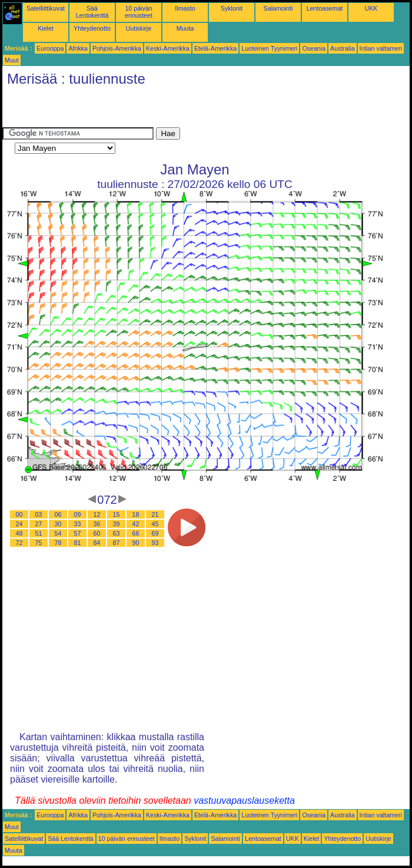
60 (97, 533)
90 (136, 543)
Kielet (46, 28)
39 (117, 524)
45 (155, 524)
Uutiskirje (139, 28)
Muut (12, 60)
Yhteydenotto (92, 28)
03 (39, 514)
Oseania (314, 48)
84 (97, 543)
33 (78, 524)
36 (97, 524)
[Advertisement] (140, 110)
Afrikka (78, 48)
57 (78, 533)
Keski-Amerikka (168, 48)
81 (78, 543)
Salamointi (278, 8)
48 (19, 533)
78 (58, 543)
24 (19, 524)
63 (117, 533)
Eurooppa (50, 48)
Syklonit (232, 8)
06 (58, 514)
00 (19, 514)
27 (39, 524)
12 (97, 514)
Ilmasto (185, 8)
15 (117, 514)
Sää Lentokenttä (92, 12)
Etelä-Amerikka (215, 48)
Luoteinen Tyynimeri (269, 48)
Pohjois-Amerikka (117, 48)
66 (136, 533)
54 (58, 533)
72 (19, 543)
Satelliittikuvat (46, 8)
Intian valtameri (381, 48)
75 (39, 543)
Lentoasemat (325, 8)
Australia (342, 48)
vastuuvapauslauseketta (244, 801)
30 (58, 524)
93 (155, 543)
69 (155, 533)
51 (39, 533)
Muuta (185, 28)
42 (136, 524)
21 (155, 514)
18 (136, 514)
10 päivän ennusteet (139, 12)
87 (117, 543)
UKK (371, 8)
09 (78, 514)
